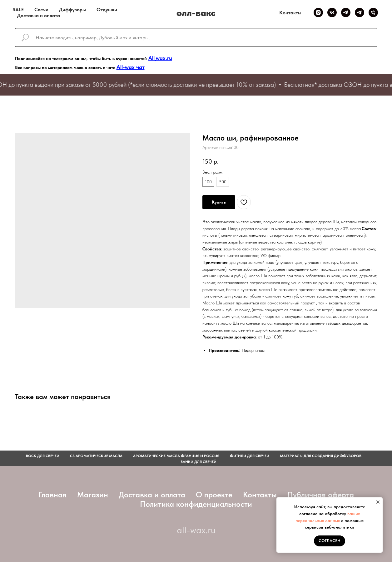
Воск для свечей (43, 456)
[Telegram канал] (346, 12)
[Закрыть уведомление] (378, 502)
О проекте (214, 495)
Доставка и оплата (39, 15)
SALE (18, 10)
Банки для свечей (198, 462)
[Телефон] (373, 12)
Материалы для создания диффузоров (321, 456)
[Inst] (318, 12)
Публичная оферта (321, 495)
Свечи (41, 10)
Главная (52, 495)
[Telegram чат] (360, 12)
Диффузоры (72, 10)
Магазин (93, 495)
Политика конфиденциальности (196, 504)
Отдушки (107, 10)
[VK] (332, 12)
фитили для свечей (250, 456)
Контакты (290, 13)
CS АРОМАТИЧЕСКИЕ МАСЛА (96, 456)
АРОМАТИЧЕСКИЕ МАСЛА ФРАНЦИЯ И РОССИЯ (176, 456)
